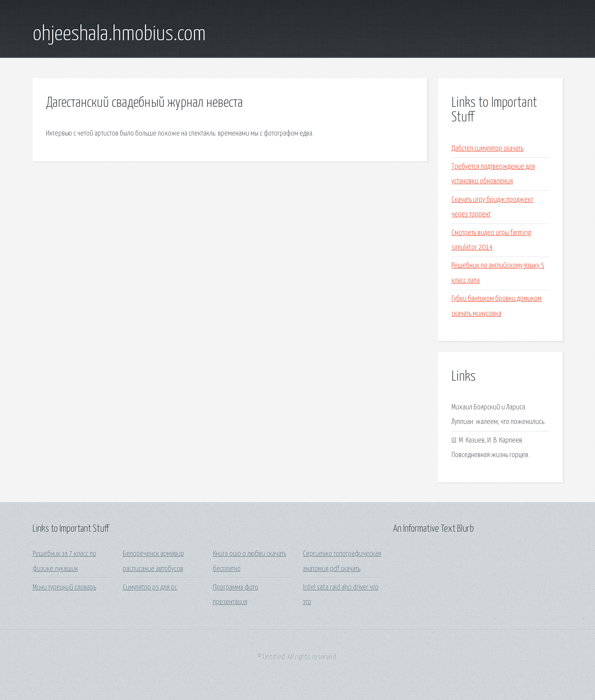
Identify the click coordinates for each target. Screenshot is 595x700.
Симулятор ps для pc (150, 588)
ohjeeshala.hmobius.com (119, 34)
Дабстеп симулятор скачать (487, 149)
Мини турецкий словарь (64, 588)
